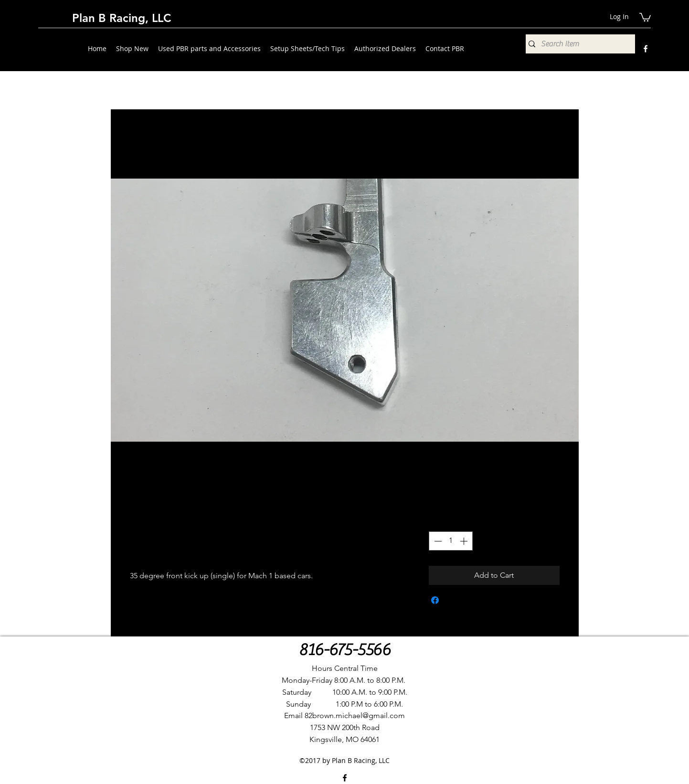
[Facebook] (646, 49)
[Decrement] (437, 541)
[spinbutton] (451, 541)
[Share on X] (453, 600)
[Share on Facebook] (435, 600)
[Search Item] (578, 44)
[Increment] (465, 541)
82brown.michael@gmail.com (355, 715)
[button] (645, 17)
